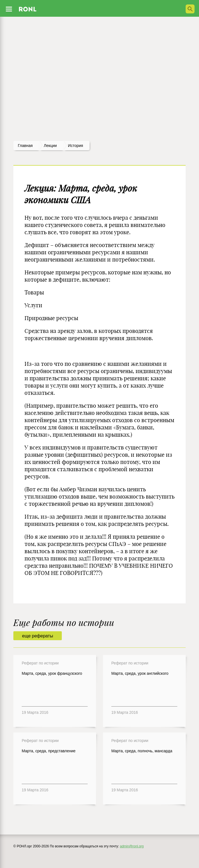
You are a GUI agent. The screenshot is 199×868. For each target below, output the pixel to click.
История (75, 146)
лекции (50, 146)
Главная (25, 146)
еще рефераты (37, 636)
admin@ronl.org (132, 846)
